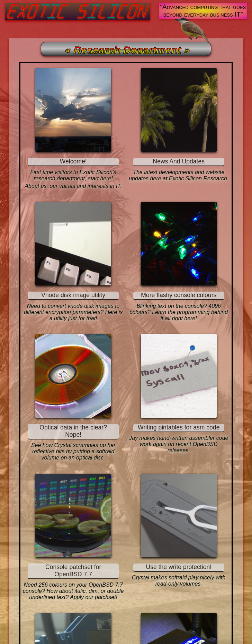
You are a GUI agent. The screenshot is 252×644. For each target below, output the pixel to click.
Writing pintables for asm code (179, 427)
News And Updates (179, 161)
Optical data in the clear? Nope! (73, 431)
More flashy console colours (179, 295)
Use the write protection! (179, 567)
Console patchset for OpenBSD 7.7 (73, 571)
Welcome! (73, 161)
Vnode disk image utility (73, 295)
